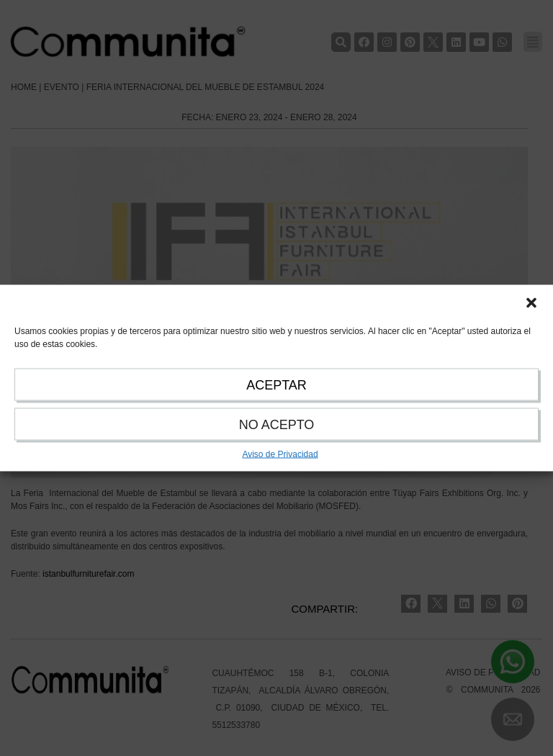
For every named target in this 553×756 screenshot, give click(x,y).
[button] (531, 303)
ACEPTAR (276, 385)
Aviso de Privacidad (280, 454)
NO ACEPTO (277, 425)
